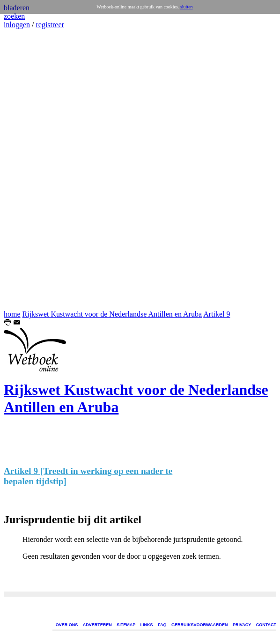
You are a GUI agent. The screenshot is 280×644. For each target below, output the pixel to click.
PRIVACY (242, 625)
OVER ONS (67, 625)
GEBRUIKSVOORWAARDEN (199, 625)
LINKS (147, 625)
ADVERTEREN (97, 625)
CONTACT (266, 625)
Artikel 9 (217, 314)
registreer (50, 25)
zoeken (14, 16)
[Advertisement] (32, 170)
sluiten (187, 7)
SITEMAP (126, 625)
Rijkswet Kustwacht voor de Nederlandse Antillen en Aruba (112, 314)
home (12, 314)
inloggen (17, 25)
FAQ (162, 625)
